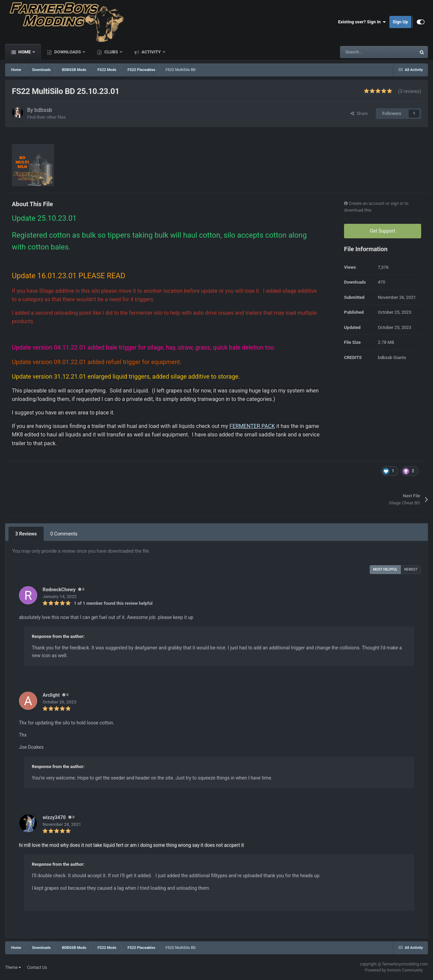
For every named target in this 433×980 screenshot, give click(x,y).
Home (25, 52)
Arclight (51, 695)
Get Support (383, 231)
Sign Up (400, 22)
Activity (151, 52)
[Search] (364, 52)
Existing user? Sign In (362, 22)
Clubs (111, 52)
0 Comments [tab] (64, 534)
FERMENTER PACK (252, 426)
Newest (411, 569)
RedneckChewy (59, 590)
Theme (13, 967)
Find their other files (47, 117)
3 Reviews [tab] (26, 534)
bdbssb (43, 110)
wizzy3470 (54, 817)
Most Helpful (385, 569)
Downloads (67, 52)
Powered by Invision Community (394, 970)
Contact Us (37, 967)
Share (359, 113)
